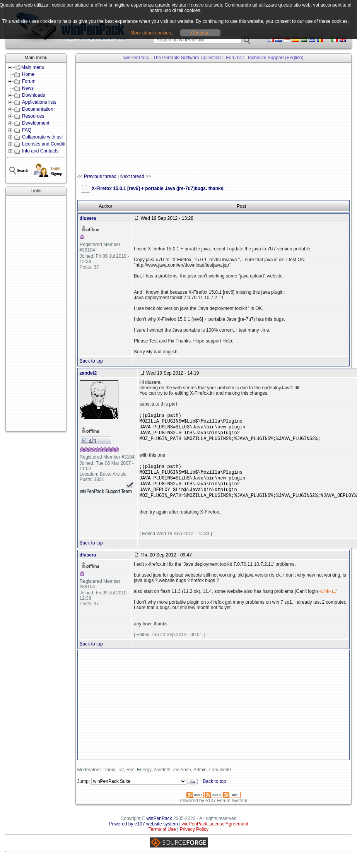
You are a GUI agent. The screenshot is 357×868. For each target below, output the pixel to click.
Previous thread (100, 176)
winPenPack (159, 829)
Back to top (91, 361)
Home (28, 74)
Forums (234, 58)
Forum (29, 81)
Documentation (38, 109)
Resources (33, 116)
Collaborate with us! (42, 137)
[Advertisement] (35, 313)
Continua (200, 33)
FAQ (27, 130)
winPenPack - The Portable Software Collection (172, 58)
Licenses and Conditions (47, 144)
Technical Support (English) (275, 58)
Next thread (132, 176)
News (28, 88)
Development (36, 123)
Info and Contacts (40, 151)
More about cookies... (153, 33)
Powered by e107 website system (143, 834)
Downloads (33, 95)
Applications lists (39, 102)
